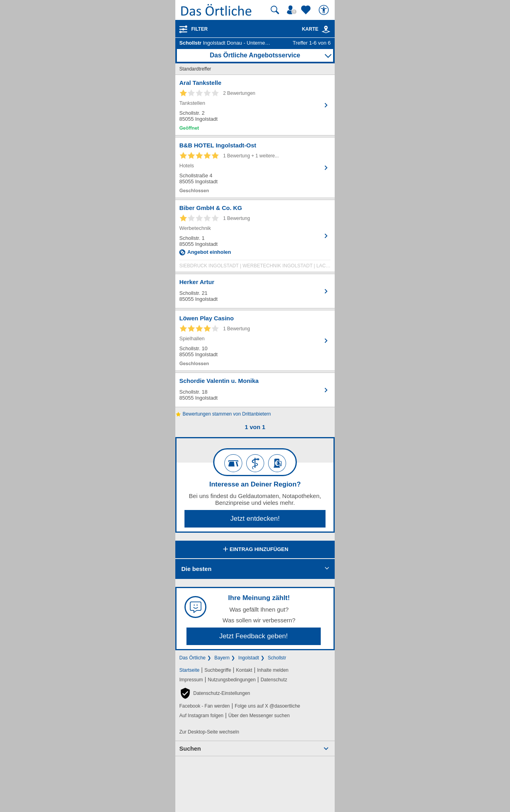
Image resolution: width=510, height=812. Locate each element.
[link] (326, 29)
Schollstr (277, 658)
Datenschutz (274, 680)
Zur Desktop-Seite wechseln (209, 732)
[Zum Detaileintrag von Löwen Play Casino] (255, 340)
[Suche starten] (275, 10)
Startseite (189, 670)
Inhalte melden (273, 670)
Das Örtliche (192, 658)
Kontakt (244, 670)
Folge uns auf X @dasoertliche (267, 706)
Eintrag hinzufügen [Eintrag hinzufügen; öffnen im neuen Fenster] (255, 550)
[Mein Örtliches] (293, 10)
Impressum (191, 680)
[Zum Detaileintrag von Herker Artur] (255, 291)
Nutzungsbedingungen (232, 680)
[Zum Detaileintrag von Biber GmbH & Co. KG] (255, 238)
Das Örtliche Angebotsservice (255, 55)
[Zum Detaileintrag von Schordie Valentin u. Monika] (255, 390)
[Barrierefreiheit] (325, 10)
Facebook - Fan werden (205, 706)
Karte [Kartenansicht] (316, 29)
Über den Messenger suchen (259, 716)
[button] (215, 693)
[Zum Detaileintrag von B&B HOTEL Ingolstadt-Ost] (255, 168)
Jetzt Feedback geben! (253, 636)
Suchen (190, 748)
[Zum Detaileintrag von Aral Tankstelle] (255, 105)
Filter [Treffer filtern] (199, 29)
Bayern (222, 658)
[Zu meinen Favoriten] (307, 10)
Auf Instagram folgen (201, 716)
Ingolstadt (249, 658)
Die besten (196, 569)
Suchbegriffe (218, 670)
